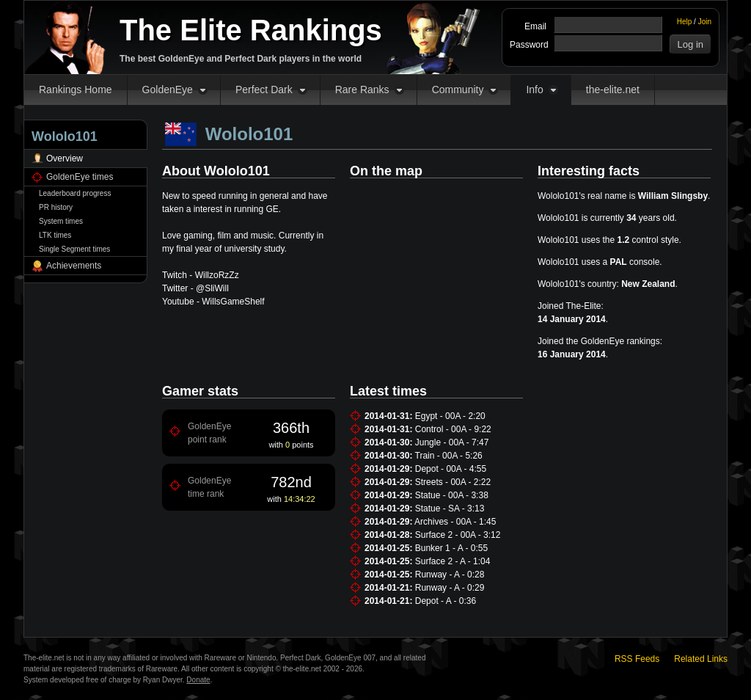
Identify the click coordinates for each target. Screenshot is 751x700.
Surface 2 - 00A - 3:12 (458, 535)
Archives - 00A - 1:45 (455, 522)
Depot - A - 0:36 (446, 601)
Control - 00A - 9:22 (453, 429)
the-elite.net (613, 90)
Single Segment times (74, 249)
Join (705, 22)
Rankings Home (76, 90)
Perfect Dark (264, 90)
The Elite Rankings (251, 30)
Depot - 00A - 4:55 (451, 469)
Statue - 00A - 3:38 (452, 495)
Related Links (701, 659)
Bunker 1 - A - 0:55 (451, 548)
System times (61, 221)
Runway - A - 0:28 (450, 575)
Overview (65, 158)
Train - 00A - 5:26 (449, 456)
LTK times (55, 235)
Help (685, 22)
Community (458, 90)
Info (534, 90)
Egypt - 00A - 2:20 (450, 416)
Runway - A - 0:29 (450, 588)
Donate (198, 680)
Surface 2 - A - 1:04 (453, 561)
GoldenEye (168, 90)
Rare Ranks (362, 90)
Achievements (74, 266)
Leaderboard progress (75, 193)
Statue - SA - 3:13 (450, 508)
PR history (56, 207)
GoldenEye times (80, 177)
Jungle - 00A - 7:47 (452, 442)
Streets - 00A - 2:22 (453, 482)
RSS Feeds (637, 659)
